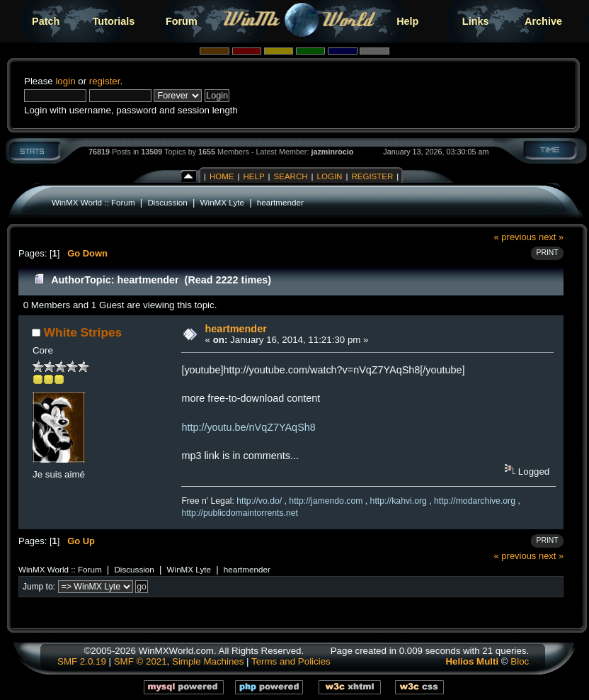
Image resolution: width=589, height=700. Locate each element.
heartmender (280, 202)
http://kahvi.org (399, 501)
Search (291, 176)
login (65, 81)
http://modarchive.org (475, 501)
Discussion (167, 202)
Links (476, 21)
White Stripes (83, 332)
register (105, 81)
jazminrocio (332, 152)
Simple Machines (208, 661)
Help (407, 21)
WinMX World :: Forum (93, 202)
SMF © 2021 (141, 661)
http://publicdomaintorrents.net (240, 513)
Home (222, 176)
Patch (46, 21)
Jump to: (39, 587)
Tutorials (114, 21)
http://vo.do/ (259, 501)
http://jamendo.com (326, 501)
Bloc (520, 661)
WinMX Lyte (222, 202)
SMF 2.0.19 (82, 661)
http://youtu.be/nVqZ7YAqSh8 (248, 427)
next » (551, 237)
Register (372, 176)
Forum (182, 21)
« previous (515, 237)
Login (330, 176)
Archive (543, 21)
